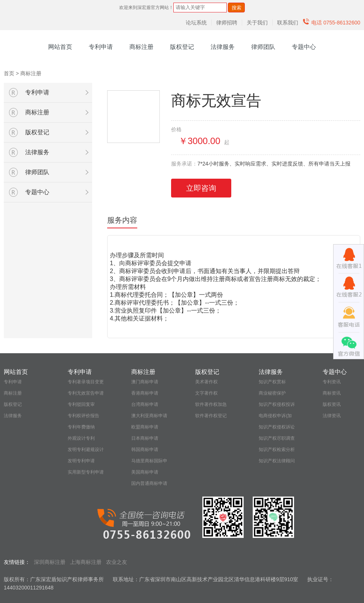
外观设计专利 (81, 438)
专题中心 (304, 47)
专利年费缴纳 (81, 427)
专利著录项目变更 (86, 382)
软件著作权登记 (211, 416)
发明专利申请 (81, 461)
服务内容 (122, 220)
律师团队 (263, 47)
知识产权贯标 (272, 382)
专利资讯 (332, 382)
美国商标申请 (145, 472)
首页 (9, 73)
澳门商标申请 (145, 382)
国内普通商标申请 (149, 483)
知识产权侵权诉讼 (277, 427)
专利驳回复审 (81, 404)
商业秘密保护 (272, 393)
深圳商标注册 (50, 562)
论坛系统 (196, 23)
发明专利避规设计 (86, 450)
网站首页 (60, 47)
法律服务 (223, 47)
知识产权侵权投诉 (277, 404)
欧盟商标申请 (145, 427)
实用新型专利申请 (86, 472)
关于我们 (257, 23)
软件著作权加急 (211, 404)
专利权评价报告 (83, 416)
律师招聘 (227, 23)
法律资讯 (332, 416)
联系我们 (288, 23)
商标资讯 (332, 393)
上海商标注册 (86, 562)
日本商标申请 (145, 438)
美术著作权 (206, 382)
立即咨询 (201, 188)
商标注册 (141, 47)
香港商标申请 (145, 393)
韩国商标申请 (145, 450)
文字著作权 (206, 393)
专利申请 (101, 47)
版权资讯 (332, 404)
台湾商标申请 (145, 404)
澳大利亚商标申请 (149, 416)
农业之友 (117, 562)
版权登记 (182, 47)
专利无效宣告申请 (86, 393)
